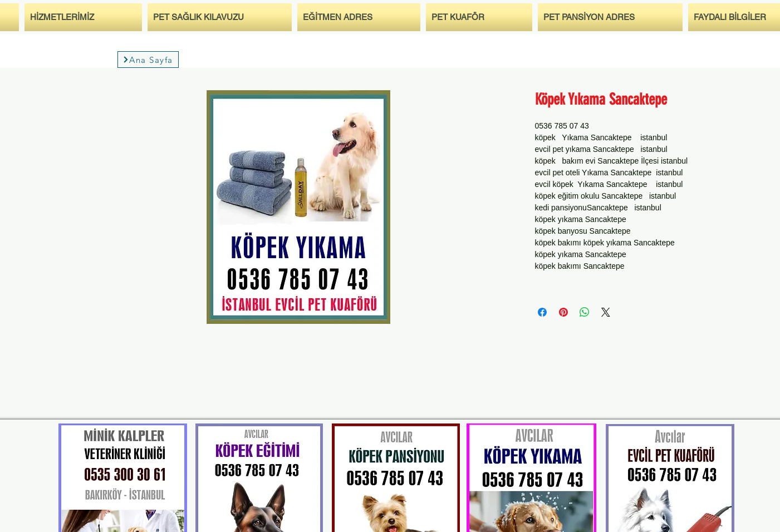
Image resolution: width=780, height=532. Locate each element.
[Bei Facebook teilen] (542, 312)
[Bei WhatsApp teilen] (585, 312)
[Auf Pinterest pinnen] (563, 312)
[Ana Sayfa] (148, 60)
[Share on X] (606, 312)
